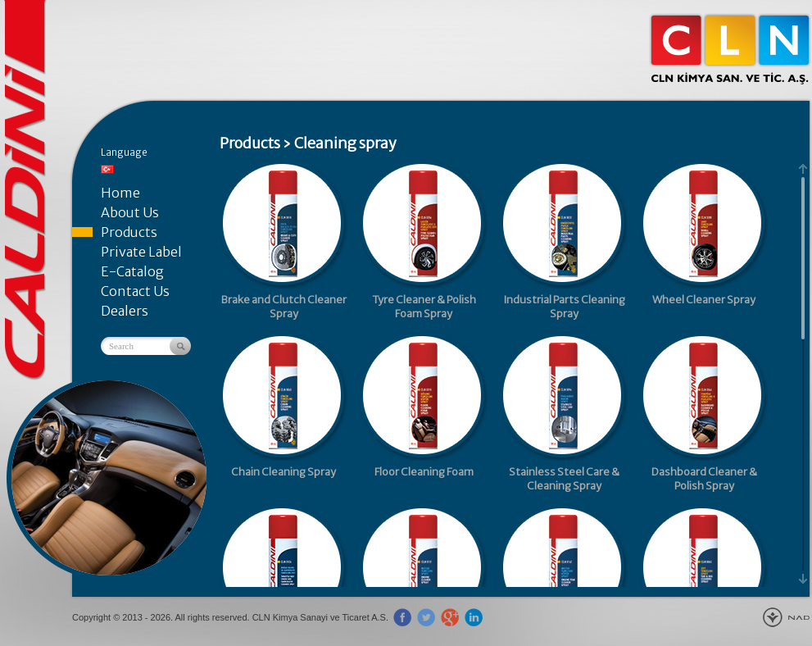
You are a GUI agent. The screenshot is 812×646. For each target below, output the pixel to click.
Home (120, 193)
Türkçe (107, 169)
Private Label (141, 252)
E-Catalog (132, 271)
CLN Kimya (730, 49)
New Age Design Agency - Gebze (786, 617)
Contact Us (135, 291)
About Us (130, 212)
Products (129, 232)
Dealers (125, 311)
